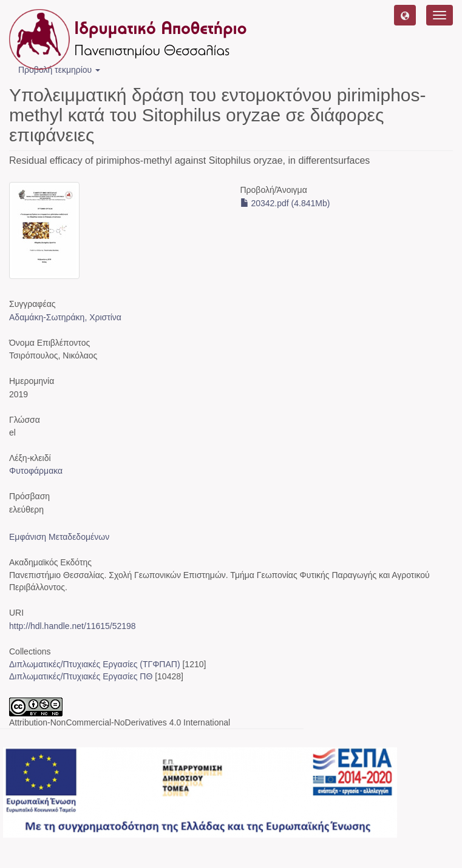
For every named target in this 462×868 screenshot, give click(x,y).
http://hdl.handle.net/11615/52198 (73, 626)
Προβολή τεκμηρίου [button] (59, 70)
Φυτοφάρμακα (36, 471)
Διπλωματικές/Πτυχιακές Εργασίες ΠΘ (81, 676)
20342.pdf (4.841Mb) (285, 203)
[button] (405, 15)
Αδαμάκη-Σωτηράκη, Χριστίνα (65, 317)
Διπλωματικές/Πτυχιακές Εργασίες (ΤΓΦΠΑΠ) (95, 664)
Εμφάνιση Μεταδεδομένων (59, 537)
